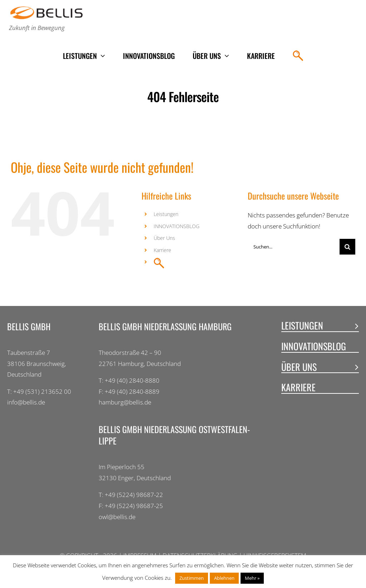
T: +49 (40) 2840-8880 (129, 380)
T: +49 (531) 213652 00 (39, 391)
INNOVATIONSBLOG (177, 226)
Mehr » (252, 578)
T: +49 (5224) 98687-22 (131, 495)
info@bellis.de (26, 402)
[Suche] (347, 247)
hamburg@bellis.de (125, 402)
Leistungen (166, 214)
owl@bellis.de (117, 517)
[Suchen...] (294, 247)
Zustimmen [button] (192, 578)
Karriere (162, 250)
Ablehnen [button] (224, 578)
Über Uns (164, 238)
